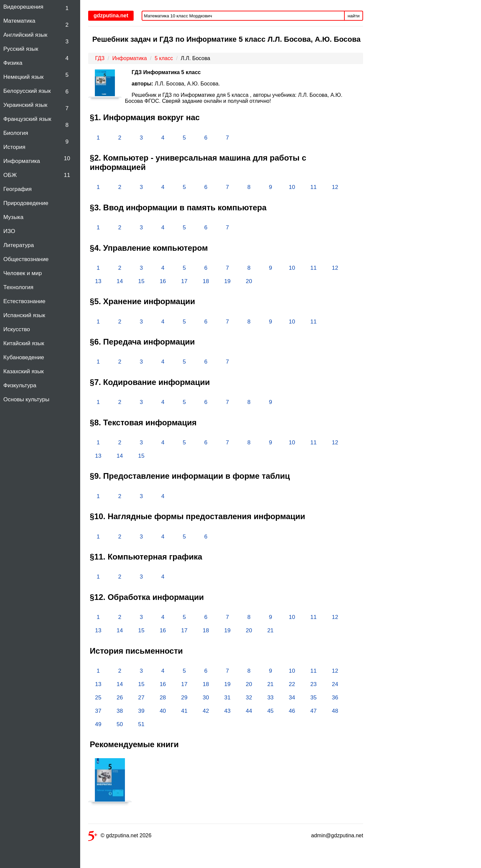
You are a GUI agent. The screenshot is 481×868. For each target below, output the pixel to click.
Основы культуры (26, 399)
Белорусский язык (27, 91)
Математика (19, 21)
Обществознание (26, 259)
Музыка (13, 217)
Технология (18, 287)
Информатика (22, 161)
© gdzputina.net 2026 (120, 837)
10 (67, 158)
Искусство (17, 329)
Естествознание (24, 301)
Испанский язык (24, 315)
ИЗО (9, 231)
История (14, 147)
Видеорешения (23, 7)
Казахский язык (24, 371)
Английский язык (25, 35)
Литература (19, 245)
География (18, 189)
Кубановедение (24, 357)
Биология (16, 133)
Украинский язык (25, 105)
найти (354, 16)
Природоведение (26, 203)
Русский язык (21, 49)
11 (67, 175)
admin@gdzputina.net (337, 835)
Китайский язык (24, 343)
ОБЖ (10, 175)
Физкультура (20, 385)
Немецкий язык (23, 77)
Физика (13, 63)
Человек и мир (23, 273)
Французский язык (27, 119)
